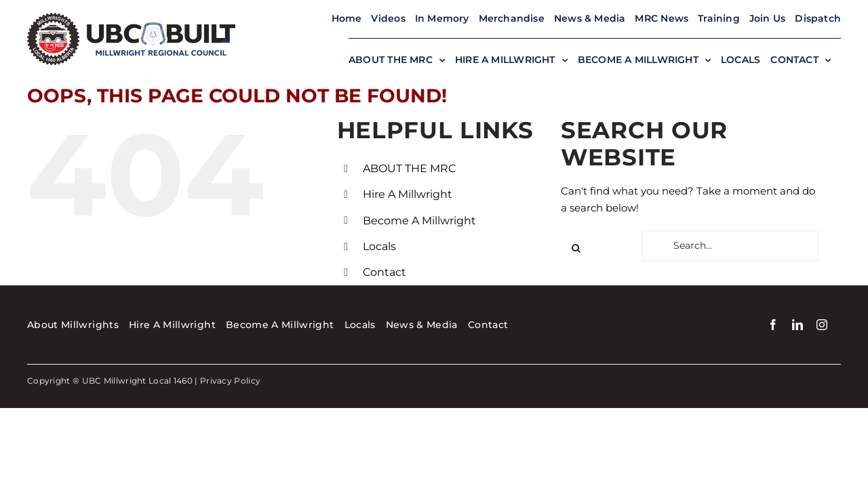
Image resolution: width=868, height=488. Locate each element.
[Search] (576, 248)
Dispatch (818, 18)
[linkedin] (797, 325)
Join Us (767, 18)
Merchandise (512, 18)
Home (347, 18)
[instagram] (822, 325)
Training (719, 18)
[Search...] (730, 246)
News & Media (590, 18)
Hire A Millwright (408, 194)
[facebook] (773, 325)
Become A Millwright (419, 221)
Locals (379, 246)
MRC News (662, 18)
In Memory (442, 18)
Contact (384, 272)
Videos (388, 18)
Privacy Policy (230, 381)
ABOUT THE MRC (409, 168)
